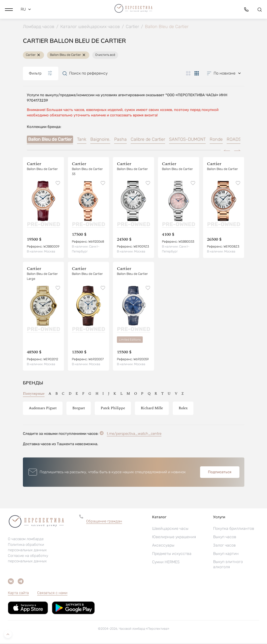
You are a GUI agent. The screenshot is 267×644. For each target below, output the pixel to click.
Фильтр (41, 74)
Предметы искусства (172, 555)
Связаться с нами (52, 594)
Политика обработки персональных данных (27, 549)
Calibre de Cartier (148, 141)
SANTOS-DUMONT (187, 141)
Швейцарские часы (170, 529)
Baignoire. (100, 141)
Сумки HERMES (166, 563)
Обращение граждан (104, 522)
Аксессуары (163, 546)
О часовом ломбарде (26, 540)
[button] (9, 9)
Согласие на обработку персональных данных (28, 560)
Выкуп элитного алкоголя (228, 565)
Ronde (216, 141)
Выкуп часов (225, 538)
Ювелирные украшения (174, 538)
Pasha (120, 141)
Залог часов (224, 546)
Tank (82, 141)
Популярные (34, 395)
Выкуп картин (226, 555)
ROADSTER (238, 141)
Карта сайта (18, 594)
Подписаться (220, 473)
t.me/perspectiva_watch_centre (134, 435)
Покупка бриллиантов (234, 529)
